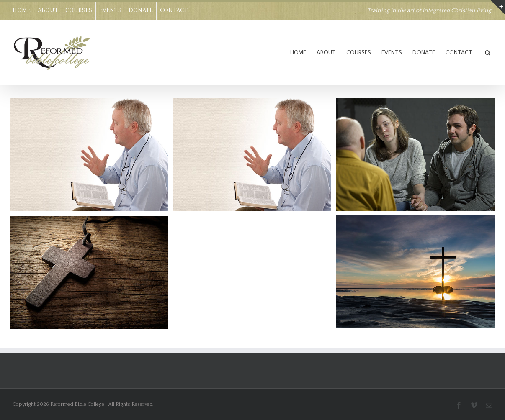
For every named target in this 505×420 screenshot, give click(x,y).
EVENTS (110, 10)
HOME (22, 10)
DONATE (141, 10)
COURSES (79, 10)
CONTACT (174, 10)
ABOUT (48, 10)
